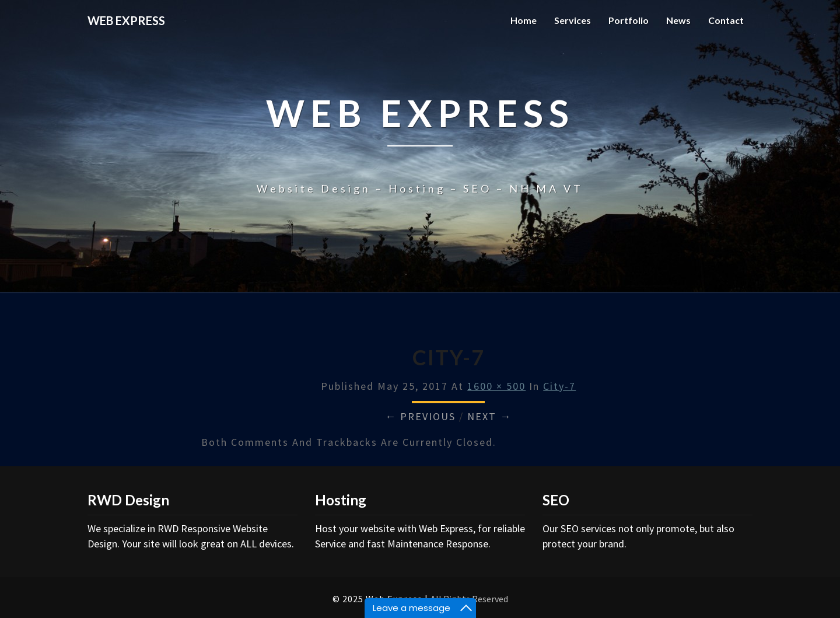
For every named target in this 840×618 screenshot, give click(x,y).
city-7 (559, 386)
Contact (726, 20)
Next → (489, 416)
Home (524, 20)
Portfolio (629, 20)
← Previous (420, 416)
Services (573, 20)
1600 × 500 (496, 386)
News (678, 20)
